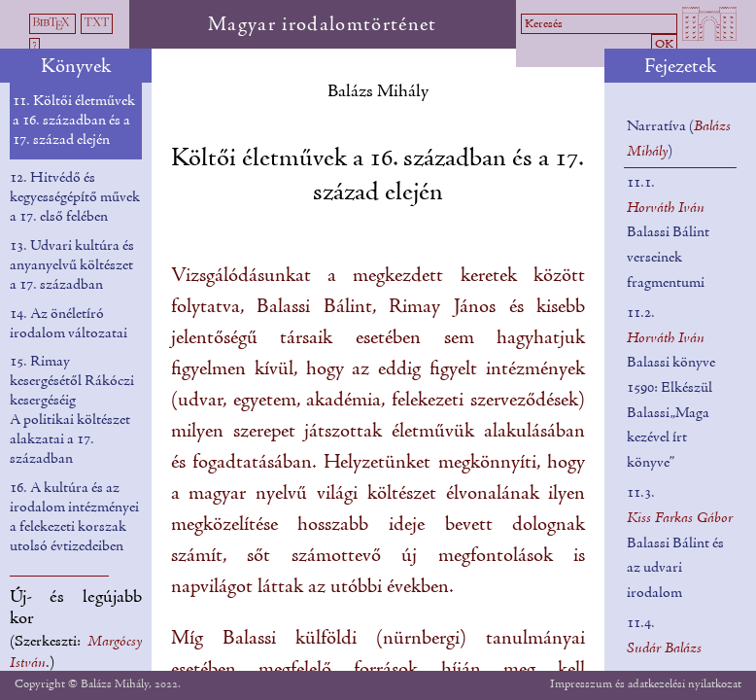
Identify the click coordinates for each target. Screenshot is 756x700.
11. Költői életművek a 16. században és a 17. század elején (74, 121)
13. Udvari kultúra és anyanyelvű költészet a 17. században (72, 265)
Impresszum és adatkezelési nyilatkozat (646, 684)
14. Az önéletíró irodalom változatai (69, 324)
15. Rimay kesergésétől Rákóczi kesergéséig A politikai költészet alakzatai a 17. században (72, 410)
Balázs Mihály (378, 92)
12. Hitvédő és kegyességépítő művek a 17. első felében (75, 197)
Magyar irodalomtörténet (323, 25)
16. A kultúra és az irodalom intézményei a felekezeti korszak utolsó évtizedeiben (74, 517)
